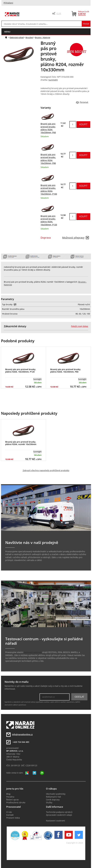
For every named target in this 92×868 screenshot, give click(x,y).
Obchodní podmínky (56, 794)
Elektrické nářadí (17, 37)
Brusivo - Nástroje (43, 37)
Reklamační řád (53, 797)
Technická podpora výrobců (59, 812)
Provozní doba (13, 818)
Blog (8, 794)
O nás (9, 812)
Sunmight (53, 80)
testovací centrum (33, 652)
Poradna (10, 797)
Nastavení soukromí (55, 821)
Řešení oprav (12, 800)
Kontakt (10, 815)
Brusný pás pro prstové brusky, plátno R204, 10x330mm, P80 (66, 371)
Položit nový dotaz (80, 326)
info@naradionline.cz (22, 734)
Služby (49, 803)
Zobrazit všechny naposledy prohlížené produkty (46, 470)
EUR (59, 14)
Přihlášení (8, 3)
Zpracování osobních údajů (59, 815)
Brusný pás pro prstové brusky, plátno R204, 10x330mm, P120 (21, 371)
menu (7, 32)
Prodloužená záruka (16, 803)
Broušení (29, 37)
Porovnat (84, 102)
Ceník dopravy (53, 800)
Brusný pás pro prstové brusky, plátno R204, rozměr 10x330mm (21, 443)
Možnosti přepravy (75, 238)
